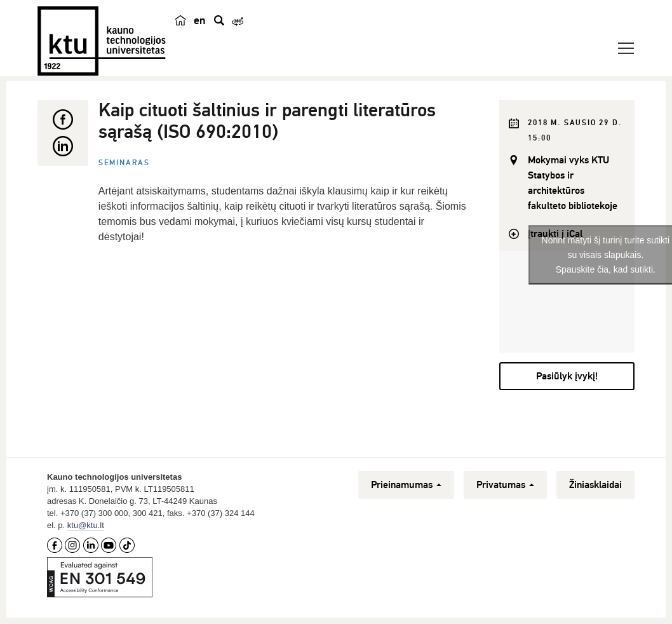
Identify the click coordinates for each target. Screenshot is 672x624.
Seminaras (124, 163)
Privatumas (505, 485)
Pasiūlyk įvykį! (567, 376)
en (200, 20)
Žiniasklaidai (595, 485)
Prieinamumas (406, 485)
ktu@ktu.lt (86, 525)
